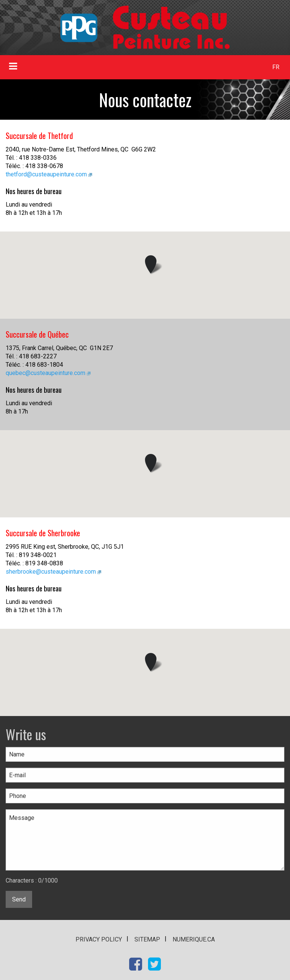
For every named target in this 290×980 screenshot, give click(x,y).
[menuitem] (276, 67)
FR (276, 67)
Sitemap (147, 939)
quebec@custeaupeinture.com (46, 373)
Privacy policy (99, 939)
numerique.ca (194, 939)
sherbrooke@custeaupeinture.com (51, 572)
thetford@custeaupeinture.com (46, 174)
